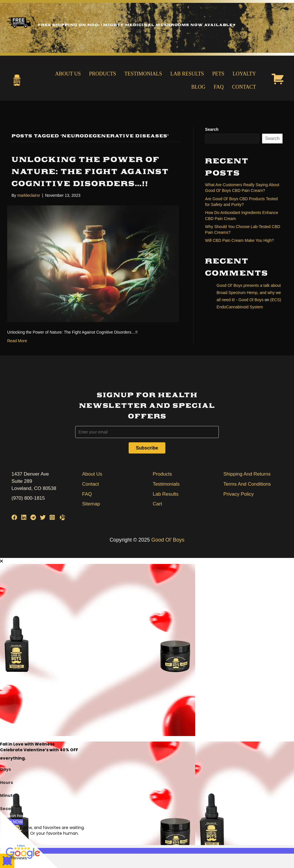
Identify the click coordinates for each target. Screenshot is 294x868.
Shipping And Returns (247, 474)
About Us (68, 74)
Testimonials (143, 74)
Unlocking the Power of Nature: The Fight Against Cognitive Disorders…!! (90, 172)
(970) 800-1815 (28, 498)
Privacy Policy (239, 494)
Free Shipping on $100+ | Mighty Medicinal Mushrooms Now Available (137, 25)
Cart (157, 504)
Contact (244, 87)
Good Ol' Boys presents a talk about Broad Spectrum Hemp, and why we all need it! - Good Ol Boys (249, 293)
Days (5, 769)
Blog (198, 87)
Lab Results (187, 74)
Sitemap (91, 504)
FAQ (219, 87)
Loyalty (244, 74)
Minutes (9, 795)
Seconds (9, 809)
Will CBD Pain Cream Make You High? (239, 240)
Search (212, 129)
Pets (218, 74)
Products (102, 74)
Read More (17, 341)
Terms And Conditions (247, 484)
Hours (6, 783)
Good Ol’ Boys (168, 540)
